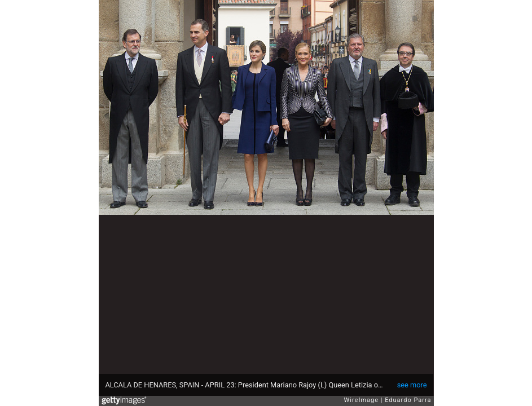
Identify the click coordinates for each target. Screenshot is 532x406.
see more (412, 385)
